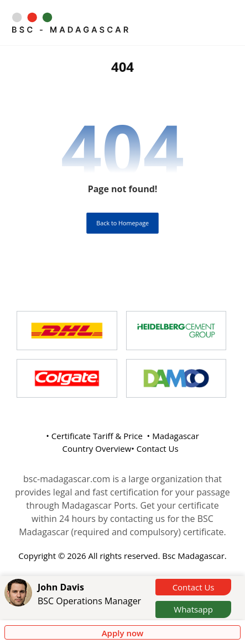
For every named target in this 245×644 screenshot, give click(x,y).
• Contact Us (155, 448)
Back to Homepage (122, 223)
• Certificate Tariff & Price (94, 436)
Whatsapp (193, 609)
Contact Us (194, 587)
